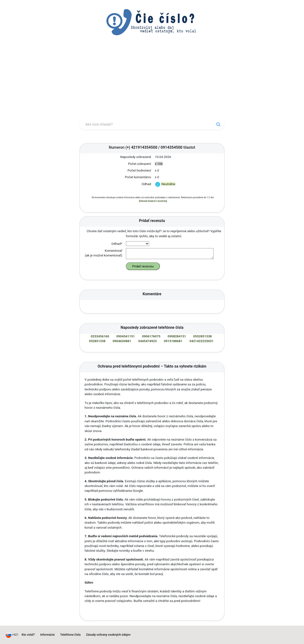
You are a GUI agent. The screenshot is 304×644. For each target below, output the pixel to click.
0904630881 (122, 341)
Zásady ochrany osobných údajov (108, 635)
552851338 (97, 341)
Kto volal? (28, 635)
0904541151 (126, 336)
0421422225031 (202, 341)
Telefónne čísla (70, 635)
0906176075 (151, 336)
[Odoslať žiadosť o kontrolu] (153, 201)
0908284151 (177, 336)
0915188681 (173, 341)
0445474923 (147, 341)
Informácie (47, 635)
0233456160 (100, 336)
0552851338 (203, 336)
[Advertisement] (152, 82)
